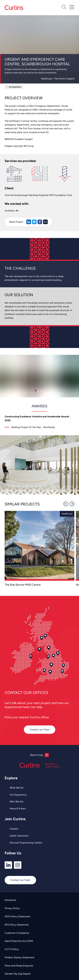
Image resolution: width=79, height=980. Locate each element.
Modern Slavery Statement (20, 957)
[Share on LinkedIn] (29, 222)
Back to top (39, 755)
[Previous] (66, 504)
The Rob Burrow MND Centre (23, 585)
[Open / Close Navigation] (72, 7)
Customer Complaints (17, 933)
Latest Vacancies (19, 836)
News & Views (18, 808)
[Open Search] (64, 8)
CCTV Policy (12, 949)
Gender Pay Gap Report (18, 974)
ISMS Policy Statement (18, 916)
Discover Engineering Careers (26, 843)
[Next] (72, 504)
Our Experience (15, 87)
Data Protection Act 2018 (19, 941)
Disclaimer (10, 900)
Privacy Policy (12, 908)
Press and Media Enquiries (19, 966)
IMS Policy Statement (17, 925)
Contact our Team (40, 730)
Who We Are (16, 802)
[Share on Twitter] (34, 222)
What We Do (16, 788)
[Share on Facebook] (40, 222)
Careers (14, 829)
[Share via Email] (45, 222)
